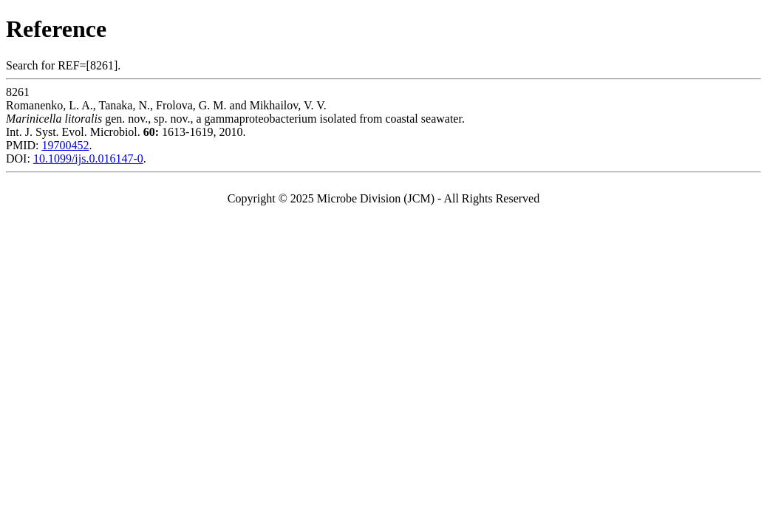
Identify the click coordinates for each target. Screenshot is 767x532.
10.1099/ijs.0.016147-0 (88, 158)
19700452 (65, 145)
